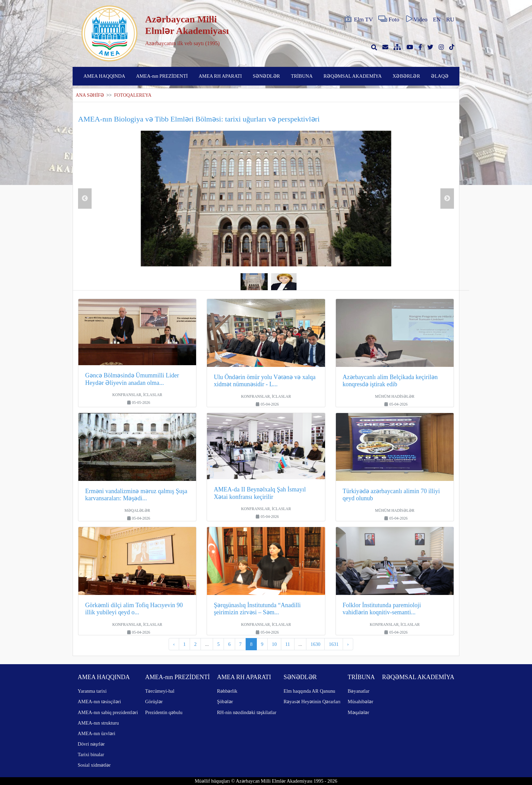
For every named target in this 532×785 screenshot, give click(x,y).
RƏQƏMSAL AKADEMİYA (353, 76)
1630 (315, 644)
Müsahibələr (360, 702)
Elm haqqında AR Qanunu (309, 691)
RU (450, 20)
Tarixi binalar (91, 754)
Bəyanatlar (359, 691)
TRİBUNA (302, 76)
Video (416, 19)
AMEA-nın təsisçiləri (99, 702)
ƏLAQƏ (440, 76)
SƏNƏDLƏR (266, 76)
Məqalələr (358, 712)
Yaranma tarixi (92, 691)
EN (437, 20)
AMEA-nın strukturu (98, 723)
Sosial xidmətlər (94, 765)
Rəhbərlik (227, 691)
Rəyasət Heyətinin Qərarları (312, 702)
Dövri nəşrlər (91, 744)
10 (274, 644)
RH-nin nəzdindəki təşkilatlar (246, 712)
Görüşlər (154, 702)
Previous (85, 199)
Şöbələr (225, 702)
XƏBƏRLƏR (406, 76)
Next (447, 199)
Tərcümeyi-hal (160, 691)
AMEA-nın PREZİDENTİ (162, 76)
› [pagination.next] (348, 644)
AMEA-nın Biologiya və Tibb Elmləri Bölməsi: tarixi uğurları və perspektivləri (199, 119)
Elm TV (358, 19)
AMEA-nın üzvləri (97, 733)
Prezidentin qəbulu (164, 712)
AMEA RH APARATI (220, 76)
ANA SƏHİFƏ (90, 95)
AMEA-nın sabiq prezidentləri (108, 712)
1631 (334, 644)
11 (288, 644)
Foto (389, 19)
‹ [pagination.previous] (174, 644)
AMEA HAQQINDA (104, 76)
